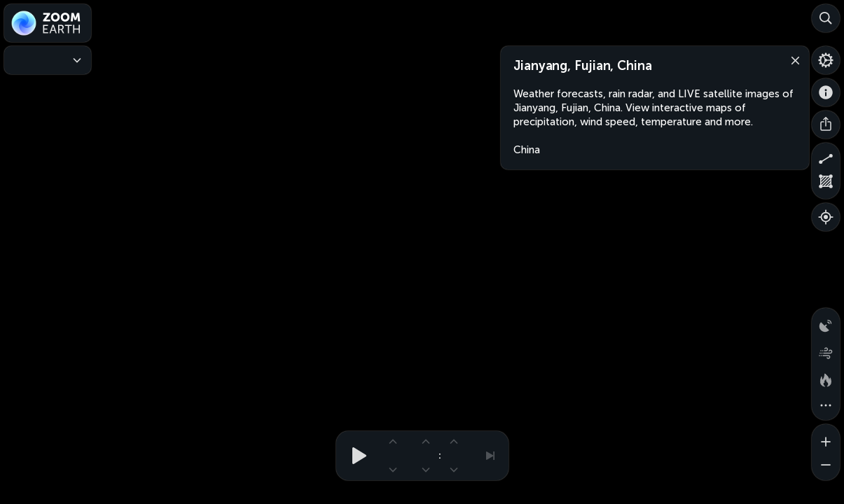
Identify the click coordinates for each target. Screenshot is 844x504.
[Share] (826, 125)
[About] (826, 92)
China (527, 150)
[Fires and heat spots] (826, 378)
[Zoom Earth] (48, 23)
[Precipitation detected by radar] (826, 322)
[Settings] (826, 60)
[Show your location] (826, 217)
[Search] (826, 18)
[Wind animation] (826, 350)
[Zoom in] (826, 438)
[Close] (792, 59)
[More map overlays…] (826, 406)
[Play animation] (355, 456)
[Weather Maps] (48, 60)
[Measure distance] (826, 157)
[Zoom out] (826, 466)
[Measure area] (826, 185)
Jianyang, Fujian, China (583, 66)
